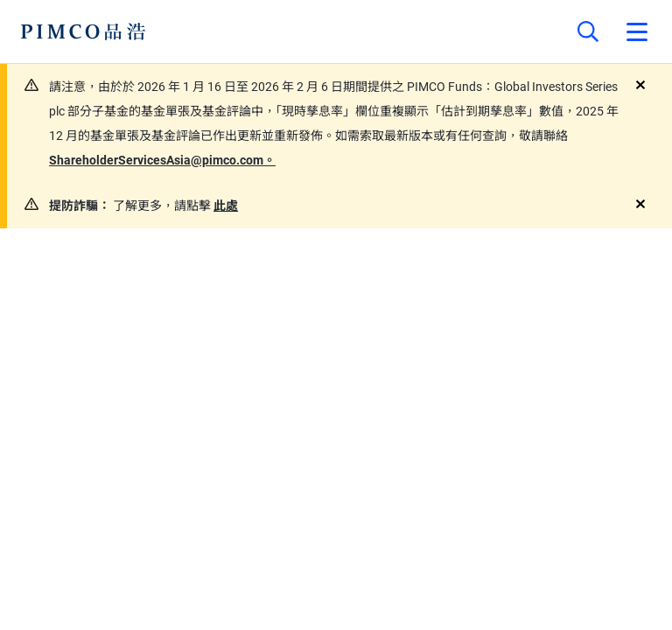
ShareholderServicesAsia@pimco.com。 (162, 160)
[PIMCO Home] (84, 31)
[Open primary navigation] (637, 31)
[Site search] (588, 31)
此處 (226, 206)
